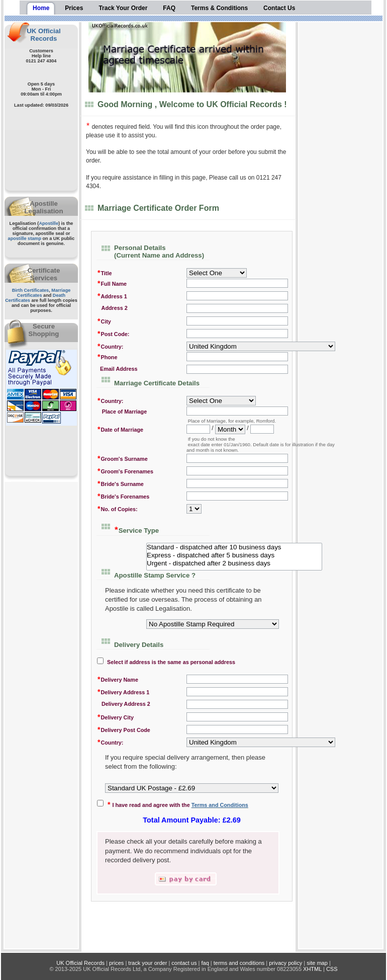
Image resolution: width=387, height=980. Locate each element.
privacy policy (285, 963)
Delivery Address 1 (123, 691)
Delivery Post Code (124, 729)
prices (116, 963)
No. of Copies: (117, 508)
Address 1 (112, 296)
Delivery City (115, 717)
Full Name (112, 283)
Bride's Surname (120, 483)
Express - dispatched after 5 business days (234, 555)
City (104, 321)
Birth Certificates (31, 290)
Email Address (117, 369)
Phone (107, 356)
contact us (184, 963)
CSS (332, 969)
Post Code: (113, 333)
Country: (110, 346)
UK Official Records (43, 35)
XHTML (312, 969)
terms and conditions (239, 963)
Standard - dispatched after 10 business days (234, 547)
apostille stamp (25, 238)
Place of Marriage (122, 411)
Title (104, 272)
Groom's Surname (122, 458)
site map (317, 963)
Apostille (49, 223)
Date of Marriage (120, 429)
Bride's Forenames (123, 496)
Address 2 (112, 308)
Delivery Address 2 (124, 704)
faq (205, 963)
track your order (148, 963)
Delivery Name (118, 679)
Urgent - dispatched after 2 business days (234, 563)
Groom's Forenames (125, 471)
